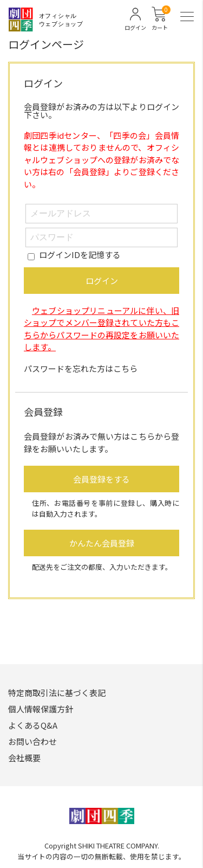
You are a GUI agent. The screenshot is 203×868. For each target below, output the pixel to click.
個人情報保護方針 (41, 709)
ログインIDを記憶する (80, 255)
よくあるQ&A (33, 725)
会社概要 (24, 758)
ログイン (102, 281)
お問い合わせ (32, 741)
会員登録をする (101, 479)
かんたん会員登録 (102, 543)
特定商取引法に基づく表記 (57, 693)
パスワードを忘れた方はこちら (81, 368)
